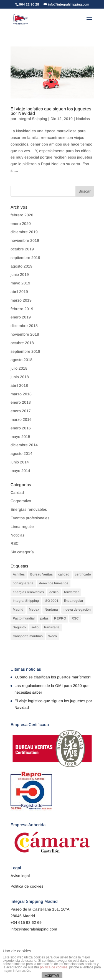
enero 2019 (21, 317)
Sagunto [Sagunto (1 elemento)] (19, 627)
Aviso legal (20, 876)
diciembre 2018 (24, 326)
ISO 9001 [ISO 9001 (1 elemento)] (51, 601)
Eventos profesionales (30, 518)
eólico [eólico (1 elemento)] (54, 592)
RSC (15, 543)
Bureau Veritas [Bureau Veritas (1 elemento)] (41, 574)
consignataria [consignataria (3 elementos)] (23, 583)
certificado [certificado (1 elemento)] (83, 574)
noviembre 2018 (25, 334)
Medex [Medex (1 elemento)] (34, 610)
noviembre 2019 (25, 240)
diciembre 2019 (24, 232)
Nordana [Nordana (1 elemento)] (51, 610)
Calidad (17, 492)
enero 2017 (21, 411)
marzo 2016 (21, 419)
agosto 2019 (21, 266)
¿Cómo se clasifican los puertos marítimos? (53, 677)
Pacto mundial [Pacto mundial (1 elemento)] (24, 618)
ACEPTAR (52, 976)
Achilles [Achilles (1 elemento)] (19, 574)
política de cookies (54, 967)
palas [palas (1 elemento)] (44, 618)
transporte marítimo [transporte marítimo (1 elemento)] (28, 636)
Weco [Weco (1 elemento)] (53, 636)
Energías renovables (29, 509)
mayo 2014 (20, 471)
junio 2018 (20, 377)
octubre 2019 (22, 249)
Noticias (83, 119)
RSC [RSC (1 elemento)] (75, 618)
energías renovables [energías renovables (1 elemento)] (28, 592)
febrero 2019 (22, 309)
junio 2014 (20, 462)
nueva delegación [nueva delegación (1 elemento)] (77, 610)
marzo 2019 (21, 300)
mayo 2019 (20, 283)
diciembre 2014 (24, 445)
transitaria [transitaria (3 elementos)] (52, 627)
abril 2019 (19, 292)
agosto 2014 (21, 453)
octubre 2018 (22, 343)
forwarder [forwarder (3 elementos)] (71, 592)
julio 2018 (19, 368)
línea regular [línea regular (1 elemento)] (74, 601)
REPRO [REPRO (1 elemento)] (60, 618)
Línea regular (22, 527)
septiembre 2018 (25, 351)
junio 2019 (20, 274)
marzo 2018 (21, 394)
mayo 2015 (20, 437)
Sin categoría (22, 552)
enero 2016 (21, 428)
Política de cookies (27, 886)
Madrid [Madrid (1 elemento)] (18, 610)
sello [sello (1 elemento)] (35, 627)
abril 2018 (19, 385)
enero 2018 (21, 402)
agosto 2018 (21, 360)
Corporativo (21, 501)
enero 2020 (21, 224)
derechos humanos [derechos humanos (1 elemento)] (54, 583)
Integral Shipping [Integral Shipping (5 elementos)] (26, 601)
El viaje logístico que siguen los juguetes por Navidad (51, 111)
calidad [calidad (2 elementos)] (64, 574)
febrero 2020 (22, 215)
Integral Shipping (32, 119)
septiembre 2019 (25, 258)
